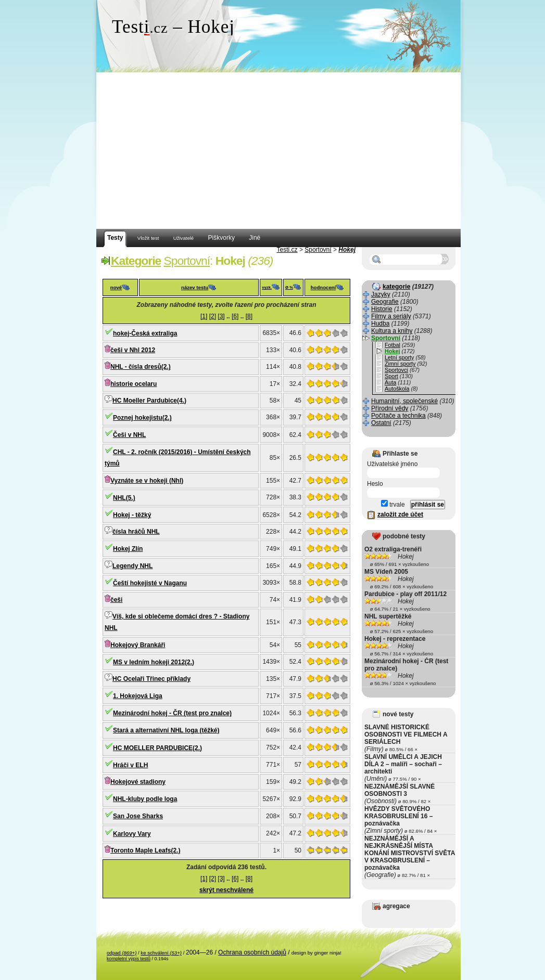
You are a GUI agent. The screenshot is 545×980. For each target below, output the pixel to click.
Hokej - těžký (132, 515)
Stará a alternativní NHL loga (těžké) (166, 730)
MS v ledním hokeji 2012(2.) (154, 662)
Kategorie (136, 261)
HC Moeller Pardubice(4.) (149, 401)
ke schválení (161, 953)
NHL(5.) (124, 498)
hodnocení (324, 287)
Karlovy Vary (132, 834)
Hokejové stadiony (138, 782)
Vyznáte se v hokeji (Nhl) (147, 481)
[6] (235, 316)
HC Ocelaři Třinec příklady (151, 679)
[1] (204, 316)
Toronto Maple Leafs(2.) (145, 850)
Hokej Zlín (128, 549)
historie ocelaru (134, 384)
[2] (213, 316)
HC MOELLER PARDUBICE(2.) (157, 748)
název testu (195, 287)
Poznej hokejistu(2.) (142, 418)
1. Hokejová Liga (138, 696)
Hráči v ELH (130, 765)
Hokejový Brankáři (138, 645)
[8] (249, 316)
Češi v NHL (129, 435)
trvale (393, 505)
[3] (221, 316)
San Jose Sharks (138, 816)
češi (116, 600)
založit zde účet (400, 514)
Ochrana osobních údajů (252, 952)
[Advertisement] (278, 151)
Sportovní (318, 250)
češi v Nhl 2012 (133, 350)
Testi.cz (287, 250)
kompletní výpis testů (129, 959)
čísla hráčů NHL (136, 532)
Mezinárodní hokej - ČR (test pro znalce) (172, 713)
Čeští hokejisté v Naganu (150, 583)
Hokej (347, 250)
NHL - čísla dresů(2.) (141, 367)
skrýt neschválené (226, 890)
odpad (122, 953)
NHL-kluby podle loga (145, 799)
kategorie (396, 287)
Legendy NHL (132, 566)
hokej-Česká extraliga (145, 333)
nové (116, 287)
